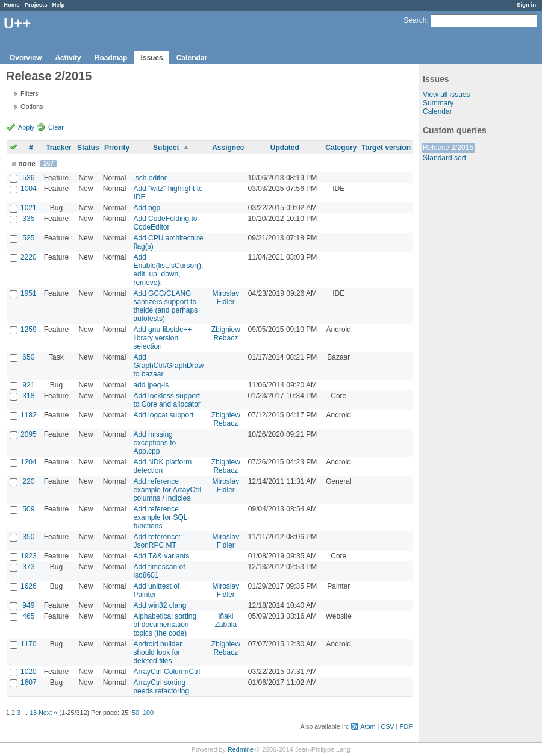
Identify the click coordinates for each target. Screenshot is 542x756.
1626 (29, 586)
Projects (36, 5)
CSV (387, 726)
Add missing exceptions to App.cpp (154, 443)
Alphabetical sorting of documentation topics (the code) (165, 625)
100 (148, 713)
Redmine (241, 749)
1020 (29, 672)
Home (12, 5)
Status (88, 148)
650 (28, 357)
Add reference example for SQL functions (160, 517)
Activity (68, 58)
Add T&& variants (161, 556)
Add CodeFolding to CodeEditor (165, 223)
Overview (26, 58)
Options (32, 107)
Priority (117, 148)
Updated (285, 148)
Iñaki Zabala (226, 620)
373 (28, 567)
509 (28, 509)
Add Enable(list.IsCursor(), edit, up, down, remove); (168, 270)
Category (341, 148)
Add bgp (147, 208)
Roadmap (111, 58)
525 (28, 238)
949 (28, 605)
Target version (386, 148)
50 (135, 713)
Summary (438, 103)
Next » (48, 713)
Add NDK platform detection (162, 466)
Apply (26, 127)
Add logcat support (163, 415)
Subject (166, 148)
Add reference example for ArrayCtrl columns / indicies (167, 490)
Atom (368, 726)
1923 (29, 556)
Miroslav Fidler (226, 298)
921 (28, 385)
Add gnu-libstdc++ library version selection (162, 338)
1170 (29, 644)
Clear (56, 127)
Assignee (228, 148)
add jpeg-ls (151, 385)
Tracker (59, 148)
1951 (29, 293)
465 (28, 616)
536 (28, 178)
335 (28, 219)
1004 (29, 189)
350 (28, 537)
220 (28, 481)
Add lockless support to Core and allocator (167, 400)
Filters (29, 93)
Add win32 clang (160, 605)
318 (28, 396)
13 (33, 713)
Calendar (192, 58)
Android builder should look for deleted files (157, 652)
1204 (29, 462)
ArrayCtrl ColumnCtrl (167, 672)
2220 (29, 257)
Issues (151, 58)
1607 (29, 683)
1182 (29, 415)
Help (59, 5)
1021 (29, 208)
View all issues (446, 95)
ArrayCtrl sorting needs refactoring (161, 687)
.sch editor (150, 178)
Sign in (526, 5)
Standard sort (444, 158)
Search (415, 20)
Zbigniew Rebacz (226, 334)
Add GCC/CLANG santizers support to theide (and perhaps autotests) (165, 306)
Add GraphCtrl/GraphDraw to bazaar (168, 366)
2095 (29, 434)
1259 (29, 330)
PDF (406, 726)
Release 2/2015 (448, 148)
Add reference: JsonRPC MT (157, 541)
